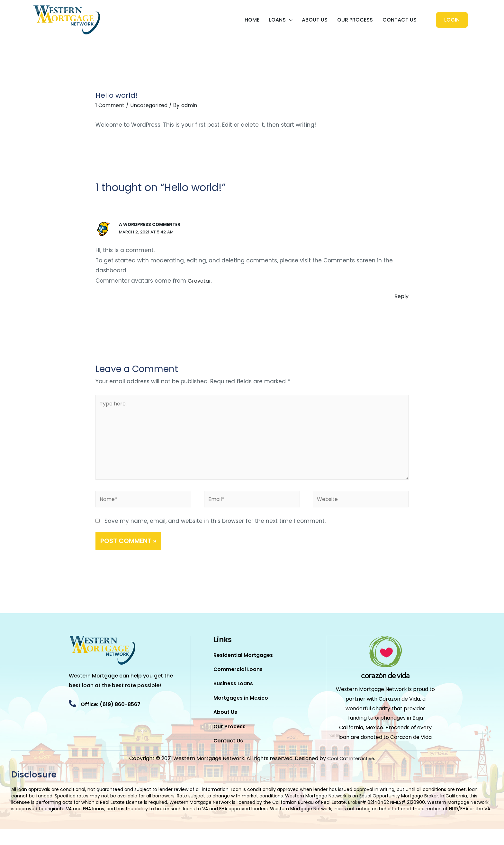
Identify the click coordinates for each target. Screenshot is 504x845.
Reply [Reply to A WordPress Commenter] (401, 296)
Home (252, 20)
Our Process (355, 20)
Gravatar (200, 281)
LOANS (277, 20)
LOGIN (452, 20)
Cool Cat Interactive (351, 774)
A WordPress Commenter (151, 224)
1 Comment (111, 105)
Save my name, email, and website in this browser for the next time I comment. (215, 527)
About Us (315, 20)
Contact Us (400, 20)
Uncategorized (153, 105)
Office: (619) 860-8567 (120, 711)
